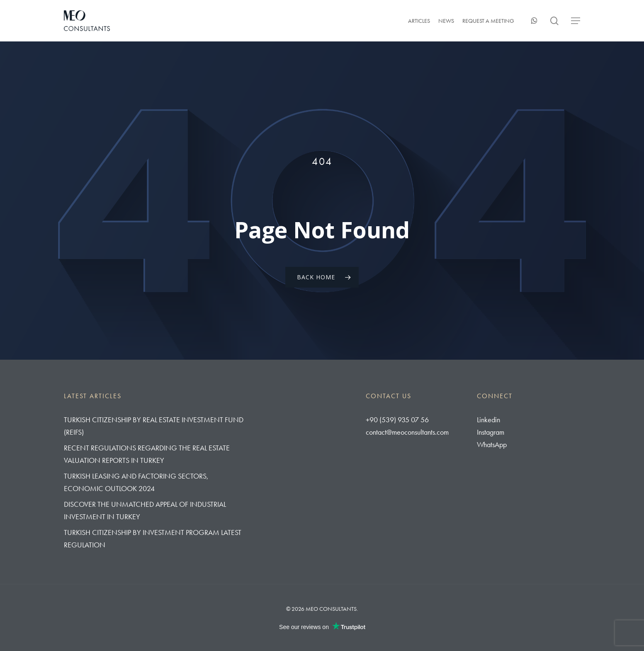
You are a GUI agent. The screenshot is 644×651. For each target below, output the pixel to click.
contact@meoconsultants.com (407, 432)
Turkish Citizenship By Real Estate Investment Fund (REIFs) (154, 426)
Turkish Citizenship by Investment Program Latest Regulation (153, 538)
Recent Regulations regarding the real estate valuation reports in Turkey (147, 454)
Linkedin (488, 420)
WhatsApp (492, 444)
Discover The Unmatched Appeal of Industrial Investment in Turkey (145, 510)
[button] (576, 21)
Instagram (491, 432)
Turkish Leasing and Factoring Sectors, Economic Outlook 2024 (136, 482)
